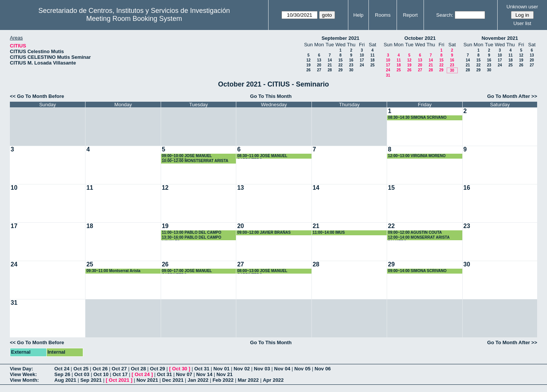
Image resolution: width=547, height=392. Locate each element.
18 (372, 60)
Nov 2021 (147, 380)
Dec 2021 (173, 380)
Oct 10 (101, 374)
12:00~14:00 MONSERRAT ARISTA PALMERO (419, 238)
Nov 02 (242, 369)
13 (319, 60)
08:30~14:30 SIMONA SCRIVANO (417, 117)
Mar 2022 (248, 380)
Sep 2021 (91, 380)
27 (319, 70)
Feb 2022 (223, 380)
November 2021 (500, 38)
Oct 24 (62, 369)
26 (308, 70)
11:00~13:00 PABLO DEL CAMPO (192, 232)
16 (351, 60)
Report (410, 15)
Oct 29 (158, 369)
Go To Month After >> (512, 96)
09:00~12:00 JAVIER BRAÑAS (264, 232)
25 (372, 65)
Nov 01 (222, 369)
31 (388, 75)
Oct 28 (138, 369)
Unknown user (522, 7)
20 (319, 65)
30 (351, 70)
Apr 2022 (273, 380)
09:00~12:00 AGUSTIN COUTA (415, 232)
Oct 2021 (119, 380)
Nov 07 (184, 374)
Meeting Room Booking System (134, 19)
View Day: (21, 369)
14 (330, 60)
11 (372, 55)
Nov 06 (323, 369)
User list (522, 23)
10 (362, 55)
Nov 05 (303, 369)
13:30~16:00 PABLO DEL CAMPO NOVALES (192, 238)
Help (358, 15)
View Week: (23, 374)
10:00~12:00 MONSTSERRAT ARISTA (195, 161)
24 (362, 65)
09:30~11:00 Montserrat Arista (113, 271)
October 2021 (420, 38)
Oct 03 (82, 374)
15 (341, 60)
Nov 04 (282, 369)
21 (330, 65)
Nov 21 (225, 374)
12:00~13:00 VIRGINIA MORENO (417, 156)
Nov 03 (262, 369)
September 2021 (340, 38)
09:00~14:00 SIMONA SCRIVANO (417, 271)
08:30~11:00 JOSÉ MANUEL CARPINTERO (262, 156)
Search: (445, 15)
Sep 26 (62, 374)
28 (330, 70)
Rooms (383, 15)
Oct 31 (202, 369)
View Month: (24, 380)
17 (362, 60)
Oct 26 (100, 369)
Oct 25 (81, 369)
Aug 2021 (65, 380)
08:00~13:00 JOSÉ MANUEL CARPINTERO (262, 271)
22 (341, 65)
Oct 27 (119, 369)
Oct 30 (180, 369)
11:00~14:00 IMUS (329, 232)
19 (308, 65)
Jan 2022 (198, 380)
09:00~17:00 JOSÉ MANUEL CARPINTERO (187, 271)
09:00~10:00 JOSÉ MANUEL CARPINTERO (187, 156)
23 (351, 65)
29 (341, 70)
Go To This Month (271, 96)
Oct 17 (120, 374)
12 (308, 60)
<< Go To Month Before (37, 96)
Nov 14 (204, 374)
